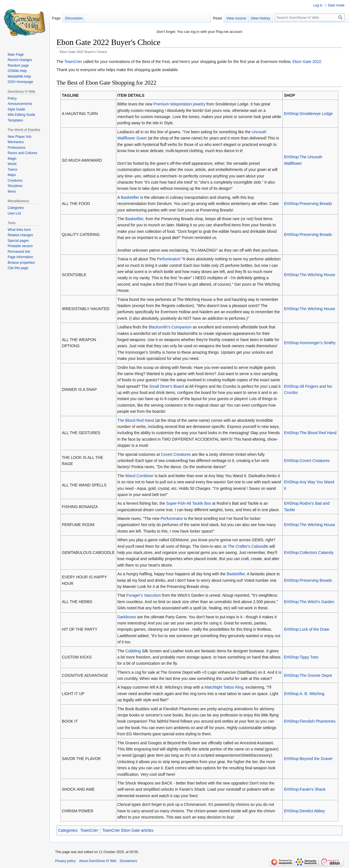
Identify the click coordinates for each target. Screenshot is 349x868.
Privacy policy (65, 861)
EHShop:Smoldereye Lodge (308, 114)
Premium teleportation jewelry (179, 104)
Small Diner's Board (166, 386)
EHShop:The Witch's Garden (309, 602)
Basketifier (130, 197)
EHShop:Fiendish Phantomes (310, 721)
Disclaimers (128, 861)
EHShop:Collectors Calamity (309, 553)
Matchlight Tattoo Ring (224, 687)
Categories (68, 830)
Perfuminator (168, 259)
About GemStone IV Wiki (98, 861)
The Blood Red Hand (136, 420)
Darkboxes (127, 617)
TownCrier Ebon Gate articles (128, 830)
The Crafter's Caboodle (248, 546)
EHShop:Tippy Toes (301, 657)
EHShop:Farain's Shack (305, 789)
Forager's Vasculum (144, 595)
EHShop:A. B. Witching (304, 694)
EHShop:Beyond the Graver (308, 759)
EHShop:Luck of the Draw (306, 629)
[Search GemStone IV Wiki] (310, 17)
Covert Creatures (176, 454)
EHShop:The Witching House (309, 275)
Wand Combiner (140, 476)
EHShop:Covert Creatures (307, 461)
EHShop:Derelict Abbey (304, 811)
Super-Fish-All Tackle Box (189, 503)
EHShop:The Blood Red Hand (310, 433)
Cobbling (133, 651)
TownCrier (73, 62)
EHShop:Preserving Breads (308, 204)
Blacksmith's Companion (170, 327)
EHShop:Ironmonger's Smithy (310, 343)
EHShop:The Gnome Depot (308, 675)
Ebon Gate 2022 (307, 62)
